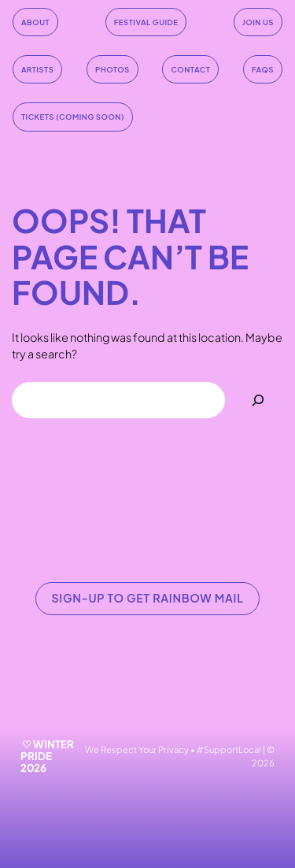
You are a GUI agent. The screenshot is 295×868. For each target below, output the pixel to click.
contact (190, 69)
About (35, 22)
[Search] (258, 400)
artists (37, 69)
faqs (263, 69)
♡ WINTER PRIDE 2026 (48, 756)
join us (258, 22)
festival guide (146, 22)
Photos (112, 69)
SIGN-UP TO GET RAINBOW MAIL (147, 598)
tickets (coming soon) (73, 117)
